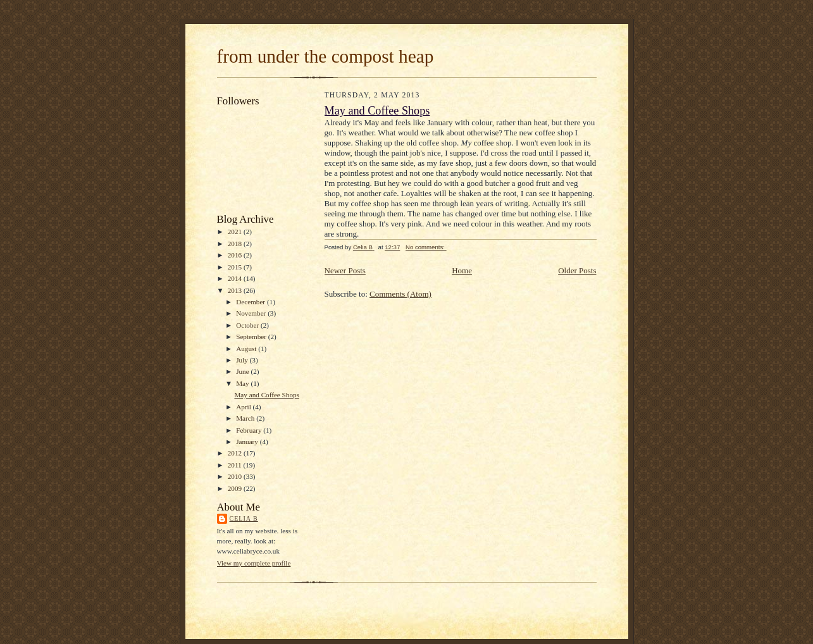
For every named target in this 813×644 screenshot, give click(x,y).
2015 (236, 267)
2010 (236, 476)
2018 (236, 244)
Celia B (244, 518)
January (248, 442)
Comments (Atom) (400, 294)
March (246, 418)
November (252, 313)
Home (462, 270)
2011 (236, 465)
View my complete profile (254, 563)
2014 (236, 278)
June (243, 371)
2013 (236, 290)
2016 (236, 255)
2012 (236, 453)
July (243, 360)
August (247, 349)
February (250, 430)
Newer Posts (345, 270)
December (251, 302)
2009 (236, 488)
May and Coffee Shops (267, 395)
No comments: (426, 247)
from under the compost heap (326, 56)
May (243, 383)
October (248, 325)
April (244, 407)
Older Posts (577, 270)
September (252, 337)
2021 (236, 232)
